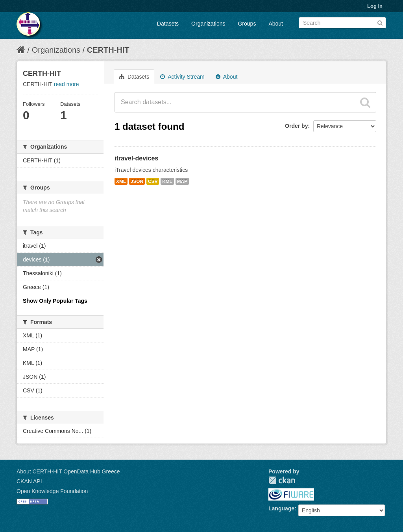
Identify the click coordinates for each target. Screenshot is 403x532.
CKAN (282, 480)
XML (121, 181)
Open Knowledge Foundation (52, 491)
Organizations (208, 24)
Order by (296, 126)
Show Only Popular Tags (55, 301)
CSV (153, 181)
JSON (137, 181)
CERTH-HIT (108, 50)
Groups (247, 24)
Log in (375, 6)
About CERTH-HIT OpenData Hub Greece (68, 471)
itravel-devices (136, 158)
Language (281, 508)
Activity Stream (182, 77)
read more (67, 84)
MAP (182, 181)
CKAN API (29, 481)
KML (167, 181)
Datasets (168, 24)
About (276, 24)
